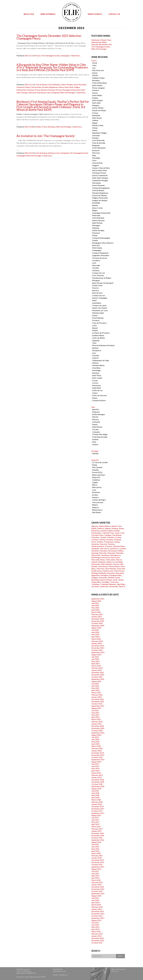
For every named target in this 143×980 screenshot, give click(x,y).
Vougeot (95, 165)
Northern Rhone (98, 365)
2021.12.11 (29, 84)
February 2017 (97, 829)
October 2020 (97, 730)
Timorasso (114, 582)
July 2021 (95, 710)
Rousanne (111, 573)
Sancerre (96, 290)
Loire (94, 263)
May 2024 (95, 634)
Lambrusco (114, 548)
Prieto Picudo (119, 571)
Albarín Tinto (116, 526)
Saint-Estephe (97, 100)
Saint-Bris (96, 245)
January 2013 (97, 936)
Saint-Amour (97, 118)
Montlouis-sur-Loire (100, 310)
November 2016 (98, 835)
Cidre (94, 65)
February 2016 (97, 856)
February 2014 (97, 907)
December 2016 (98, 833)
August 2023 (96, 655)
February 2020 (97, 748)
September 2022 (98, 679)
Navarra (95, 497)
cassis (94, 325)
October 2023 (97, 650)
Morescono (115, 557)
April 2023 (95, 663)
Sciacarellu (103, 577)
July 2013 (95, 923)
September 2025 (98, 599)
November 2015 (98, 862)
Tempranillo (96, 582)
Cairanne (96, 355)
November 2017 (98, 809)
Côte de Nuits (36, 87)
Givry (94, 160)
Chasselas (95, 537)
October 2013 (97, 916)
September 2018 (98, 786)
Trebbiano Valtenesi (108, 584)
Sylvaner (109, 580)
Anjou (94, 300)
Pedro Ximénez (107, 564)
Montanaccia (115, 555)
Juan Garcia (105, 548)
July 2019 (95, 764)
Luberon (95, 358)
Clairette (110, 537)
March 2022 (96, 693)
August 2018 (96, 789)
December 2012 (98, 938)
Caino (117, 533)
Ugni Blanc (121, 584)
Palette (95, 330)
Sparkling (95, 580)
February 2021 (97, 722)
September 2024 (98, 626)
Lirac (94, 353)
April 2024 (95, 637)
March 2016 (96, 853)
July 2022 (95, 684)
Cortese (118, 537)
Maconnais (112, 551)
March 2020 (96, 746)
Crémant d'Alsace (99, 400)
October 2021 (97, 704)
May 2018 (95, 795)
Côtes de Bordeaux (99, 83)
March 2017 (96, 827)
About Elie (29, 14)
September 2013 (98, 918)
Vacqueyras (97, 350)
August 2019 (96, 762)
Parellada (119, 562)
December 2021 (98, 699)
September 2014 (98, 894)
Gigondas (96, 340)
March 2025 (96, 612)
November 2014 (98, 889)
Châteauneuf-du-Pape (101, 360)
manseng (95, 553)
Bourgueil (96, 280)
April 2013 (95, 929)
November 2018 (98, 782)
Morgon (95, 138)
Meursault (32, 93)
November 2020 (98, 728)
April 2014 (95, 902)
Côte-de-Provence (99, 323)
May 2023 (95, 661)
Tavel (94, 343)
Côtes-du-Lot (97, 390)
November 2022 (98, 675)
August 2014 (96, 896)
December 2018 (98, 780)
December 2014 (98, 887)
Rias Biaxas (97, 512)
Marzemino (96, 555)
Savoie (95, 63)
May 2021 (95, 715)
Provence (96, 320)
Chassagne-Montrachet (71, 90)
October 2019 (97, 757)
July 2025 (95, 603)
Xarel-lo (122, 586)
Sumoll (102, 580)
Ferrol (94, 542)
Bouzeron (96, 150)
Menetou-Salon (98, 313)
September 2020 (98, 733)
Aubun (121, 528)
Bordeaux (52, 127)
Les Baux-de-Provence (101, 333)
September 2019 (98, 760)
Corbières (96, 260)
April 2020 (95, 744)
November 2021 (98, 701)
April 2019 (95, 771)
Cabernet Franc (108, 533)
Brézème (96, 373)
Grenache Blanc (119, 546)
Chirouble (96, 135)
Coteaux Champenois (100, 253)
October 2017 (97, 811)
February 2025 (97, 614)
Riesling (94, 573)
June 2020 (95, 739)
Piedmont (96, 412)
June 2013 (95, 925)
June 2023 (95, 659)
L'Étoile (95, 75)
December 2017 (98, 806)
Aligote (108, 528)
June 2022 (95, 686)
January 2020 (97, 751)
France (38, 56)
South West (97, 388)
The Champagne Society (50, 56)
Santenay (51, 153)
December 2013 (98, 911)
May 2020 (95, 742)
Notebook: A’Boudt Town (101, 40)
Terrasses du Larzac (100, 258)
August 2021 (96, 708)
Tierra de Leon (98, 502)
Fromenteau (109, 542)
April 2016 (95, 851)
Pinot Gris (100, 569)
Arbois (95, 73)
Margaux (96, 105)
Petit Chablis (97, 248)
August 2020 (96, 735)
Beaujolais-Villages (99, 133)
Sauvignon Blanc (116, 575)
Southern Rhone (98, 335)
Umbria (95, 444)
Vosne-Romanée (80, 84)
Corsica (95, 383)
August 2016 (96, 842)
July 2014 (95, 898)
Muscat (119, 560)
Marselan (120, 553)
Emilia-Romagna (98, 414)
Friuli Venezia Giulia (100, 437)
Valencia (95, 507)
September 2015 (98, 867)
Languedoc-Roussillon (101, 255)
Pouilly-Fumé (97, 285)
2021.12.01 (29, 153)
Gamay (117, 542)
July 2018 (95, 791)
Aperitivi (96, 409)
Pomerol (95, 90)
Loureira (123, 548)
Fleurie (95, 130)
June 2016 (95, 847)
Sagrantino (96, 575)
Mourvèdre (111, 560)
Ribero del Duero (99, 475)
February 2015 (97, 882)
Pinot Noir (121, 569)
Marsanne (111, 553)
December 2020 (98, 726)
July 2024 (95, 630)
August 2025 (96, 601)
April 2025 (95, 610)
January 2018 (97, 804)
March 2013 (96, 931)
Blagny (95, 210)
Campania (96, 432)
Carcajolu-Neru (97, 535)
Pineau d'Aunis (114, 566)
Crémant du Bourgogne (101, 238)
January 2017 (97, 831)
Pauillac (38, 127)
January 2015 (97, 885)
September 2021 (98, 706)
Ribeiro (95, 505)
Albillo (94, 528)
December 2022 (98, 672)
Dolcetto (110, 540)
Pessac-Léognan (98, 88)
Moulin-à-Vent (98, 125)
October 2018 (97, 784)
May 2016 (95, 849)
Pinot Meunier (111, 569)
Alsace (95, 398)
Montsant (96, 492)
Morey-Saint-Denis (66, 87)
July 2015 (95, 871)
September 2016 (98, 840)
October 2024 (97, 623)
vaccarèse (95, 586)
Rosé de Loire (97, 293)
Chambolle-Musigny (100, 180)
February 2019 (97, 775)
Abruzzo (96, 419)
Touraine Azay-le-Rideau (102, 278)
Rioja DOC (96, 477)
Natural (94, 562)
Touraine (96, 268)
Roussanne (120, 573)
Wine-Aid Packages (68, 93)
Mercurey (96, 153)
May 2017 (95, 822)
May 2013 (95, 927)
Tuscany (95, 429)
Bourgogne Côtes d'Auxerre (103, 243)
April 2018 (95, 797)
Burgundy (56, 93)
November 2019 (98, 755)
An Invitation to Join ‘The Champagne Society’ (46, 136)
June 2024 (95, 632)
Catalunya (96, 480)
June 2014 (95, 900)
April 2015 (95, 878)
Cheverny (96, 270)
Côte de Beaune (41, 84)
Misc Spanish (97, 467)
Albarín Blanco (105, 526)
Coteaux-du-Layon (99, 305)
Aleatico (101, 528)
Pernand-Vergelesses (50, 87)
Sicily (94, 442)
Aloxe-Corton (97, 208)
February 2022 (97, 695)
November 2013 (98, 914)
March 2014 (96, 905)
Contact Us (114, 14)
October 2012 (97, 943)
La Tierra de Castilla (100, 462)
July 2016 (95, 844)
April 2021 (95, 717)
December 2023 (98, 646)
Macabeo (95, 551)
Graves (95, 93)
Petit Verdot (103, 566)
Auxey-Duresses (98, 220)
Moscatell (95, 560)
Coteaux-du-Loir (99, 273)
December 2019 (98, 753)
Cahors (95, 393)
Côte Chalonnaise (99, 148)
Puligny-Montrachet (100, 198)
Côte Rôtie (96, 368)
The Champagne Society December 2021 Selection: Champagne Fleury (49, 37)
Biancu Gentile (114, 531)
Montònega (96, 557)
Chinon (95, 315)
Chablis (95, 240)
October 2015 (97, 864)
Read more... (76, 56)
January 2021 (97, 724)
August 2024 (96, 628)
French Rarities (98, 318)
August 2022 (96, 681)
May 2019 (95, 768)
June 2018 (95, 793)
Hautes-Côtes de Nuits (101, 168)
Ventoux (95, 363)
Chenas (95, 128)
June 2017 (95, 820)
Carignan (108, 535)
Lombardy (96, 422)
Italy (93, 407)
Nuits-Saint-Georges (100, 178)
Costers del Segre (99, 500)
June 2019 (95, 766)
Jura (94, 68)
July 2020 (95, 737)
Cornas (95, 380)
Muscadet (96, 265)
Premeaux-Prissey (33, 90)
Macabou (104, 551)
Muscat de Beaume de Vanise (103, 345)
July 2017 (95, 818)
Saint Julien (96, 103)
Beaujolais (96, 115)
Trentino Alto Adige (100, 434)
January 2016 (97, 858)
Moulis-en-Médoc (99, 110)
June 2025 (95, 605)
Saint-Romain (97, 223)
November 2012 (98, 940)
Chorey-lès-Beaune (100, 195)
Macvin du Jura (98, 70)
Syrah (115, 580)
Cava (94, 490)
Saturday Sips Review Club (101, 44)
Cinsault (103, 537)
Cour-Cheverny (98, 275)
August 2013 (96, 920)
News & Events (95, 14)
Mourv (103, 560)
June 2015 (95, 873)
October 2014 (97, 891)
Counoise (102, 540)
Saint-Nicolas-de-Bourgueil (103, 283)
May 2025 (95, 608)
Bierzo (95, 485)
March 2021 (96, 719)
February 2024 (97, 641)
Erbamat (118, 540)
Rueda (95, 465)
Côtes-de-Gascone (99, 395)
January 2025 (97, 617)
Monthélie (96, 203)
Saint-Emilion (97, 85)
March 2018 (96, 800)
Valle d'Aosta (97, 427)
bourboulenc (96, 533)
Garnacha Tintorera (107, 544)
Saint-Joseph (97, 378)
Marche (95, 417)
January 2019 (97, 777)
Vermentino (114, 586)
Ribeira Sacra (97, 510)
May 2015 (95, 876)
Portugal (95, 451)
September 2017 (98, 813)
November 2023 (98, 648)
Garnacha (95, 544)
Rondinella (102, 573)
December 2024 (98, 619)
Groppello (95, 548)
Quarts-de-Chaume (100, 308)
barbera (104, 531)
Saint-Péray (97, 375)
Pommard (20, 87)
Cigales (95, 482)
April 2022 (95, 690)
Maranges (96, 225)
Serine (118, 577)
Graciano (108, 546)
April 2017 (95, 824)
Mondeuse (105, 555)
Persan (116, 564)
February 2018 (97, 802)
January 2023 (97, 670)
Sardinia (95, 439)
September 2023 (98, 652)
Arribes (95, 495)
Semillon (111, 577)
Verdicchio (104, 586)
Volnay (27, 87)
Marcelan (103, 553)
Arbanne (115, 528)
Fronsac (95, 113)
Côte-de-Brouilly (99, 143)
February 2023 (97, 668)
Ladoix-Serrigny (67, 84)
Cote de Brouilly (98, 140)
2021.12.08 (29, 127)
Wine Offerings (48, 14)
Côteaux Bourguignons (101, 188)
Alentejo (95, 453)
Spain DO (95, 460)
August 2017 (96, 815)
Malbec (121, 551)
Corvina (94, 540)
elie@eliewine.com (59, 971)
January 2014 (97, 909)
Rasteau (95, 348)
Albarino (95, 526)
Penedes (95, 470)
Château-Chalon (98, 78)
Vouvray (95, 288)
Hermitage (96, 370)
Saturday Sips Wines (99, 42)
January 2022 (97, 697)
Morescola (106, 557)
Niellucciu (110, 562)
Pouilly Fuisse (97, 571)
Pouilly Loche (108, 571)
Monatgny (96, 158)
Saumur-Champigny (100, 298)
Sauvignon (104, 575)
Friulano (100, 542)
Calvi (122, 533)
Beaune (44, 90)
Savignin (95, 577)
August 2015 (96, 869)
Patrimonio (96, 385)
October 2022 (97, 677)
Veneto (95, 424)
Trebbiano (95, 584)
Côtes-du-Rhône (98, 338)
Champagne (65, 56)
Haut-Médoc (97, 95)
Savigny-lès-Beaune (100, 200)
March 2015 (96, 880)
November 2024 (98, 621)
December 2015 (98, 860)
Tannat (121, 580)
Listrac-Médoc (98, 108)
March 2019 (96, 773)
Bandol (95, 328)
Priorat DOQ (97, 472)
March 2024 (96, 639)
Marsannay (41, 93)
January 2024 (97, 643)
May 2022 (95, 688)
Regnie (95, 123)
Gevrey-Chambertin (100, 175)
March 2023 (96, 666)
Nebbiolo (102, 562)
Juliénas (95, 120)
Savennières (97, 303)
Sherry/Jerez (97, 487)
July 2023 (95, 657)
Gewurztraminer (98, 546)
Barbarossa (96, 531)
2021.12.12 (29, 56)
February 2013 (97, 934)
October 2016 (97, 838)
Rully (94, 155)
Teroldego (105, 582)
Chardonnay (117, 535)
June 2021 (95, 713)
